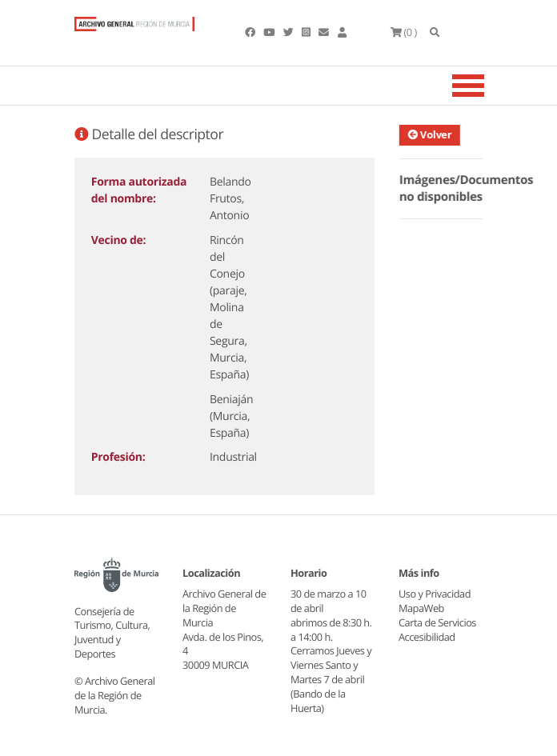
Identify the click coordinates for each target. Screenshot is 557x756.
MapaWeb (421, 608)
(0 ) (404, 32)
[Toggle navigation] (488, 86)
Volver (433, 134)
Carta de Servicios (437, 622)
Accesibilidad (427, 637)
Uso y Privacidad (435, 594)
